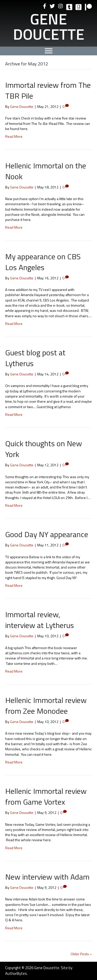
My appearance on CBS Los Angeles (43, 262)
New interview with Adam (47, 877)
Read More (14, 136)
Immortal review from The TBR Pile (48, 90)
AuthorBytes (16, 973)
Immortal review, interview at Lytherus (40, 620)
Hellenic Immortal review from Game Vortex (46, 796)
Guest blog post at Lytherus (35, 358)
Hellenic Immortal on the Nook (46, 171)
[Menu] (49, 51)
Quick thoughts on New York (44, 449)
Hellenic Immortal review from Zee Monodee (46, 706)
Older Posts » (81, 954)
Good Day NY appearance (47, 534)
